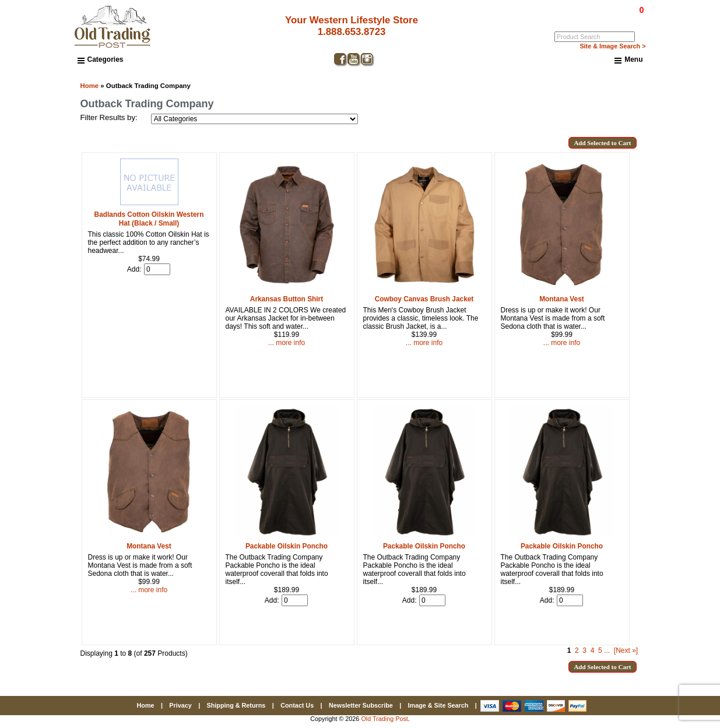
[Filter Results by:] (254, 119)
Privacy (180, 705)
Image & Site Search (438, 705)
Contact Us (297, 705)
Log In (594, 18)
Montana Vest (149, 546)
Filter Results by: (109, 117)
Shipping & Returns (236, 705)
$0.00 (614, 10)
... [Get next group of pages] (607, 650)
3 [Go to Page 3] (584, 650)
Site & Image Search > (612, 46)
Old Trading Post (384, 719)
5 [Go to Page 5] (600, 650)
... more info (287, 343)
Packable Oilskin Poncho (287, 546)
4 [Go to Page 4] (593, 650)
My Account (627, 18)
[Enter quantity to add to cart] (157, 269)
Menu (628, 60)
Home (90, 86)
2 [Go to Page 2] (577, 650)
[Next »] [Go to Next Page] (626, 650)
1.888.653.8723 (352, 32)
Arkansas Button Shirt (287, 299)
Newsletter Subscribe (361, 705)
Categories (101, 59)
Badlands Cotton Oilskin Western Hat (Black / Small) (149, 219)
